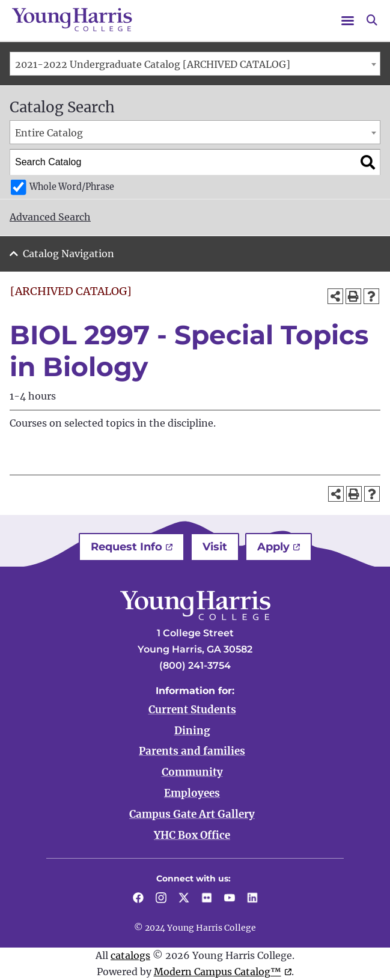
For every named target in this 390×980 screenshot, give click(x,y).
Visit (215, 547)
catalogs (130, 955)
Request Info (126, 547)
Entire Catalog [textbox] (49, 133)
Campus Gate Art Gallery (192, 814)
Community (192, 772)
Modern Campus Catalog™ (218, 972)
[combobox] (195, 64)
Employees (192, 793)
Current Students (192, 710)
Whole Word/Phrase (72, 187)
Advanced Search (50, 217)
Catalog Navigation (69, 254)
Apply (273, 547)
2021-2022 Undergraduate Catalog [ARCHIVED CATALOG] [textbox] (153, 64)
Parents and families (192, 751)
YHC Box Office (192, 835)
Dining (192, 731)
